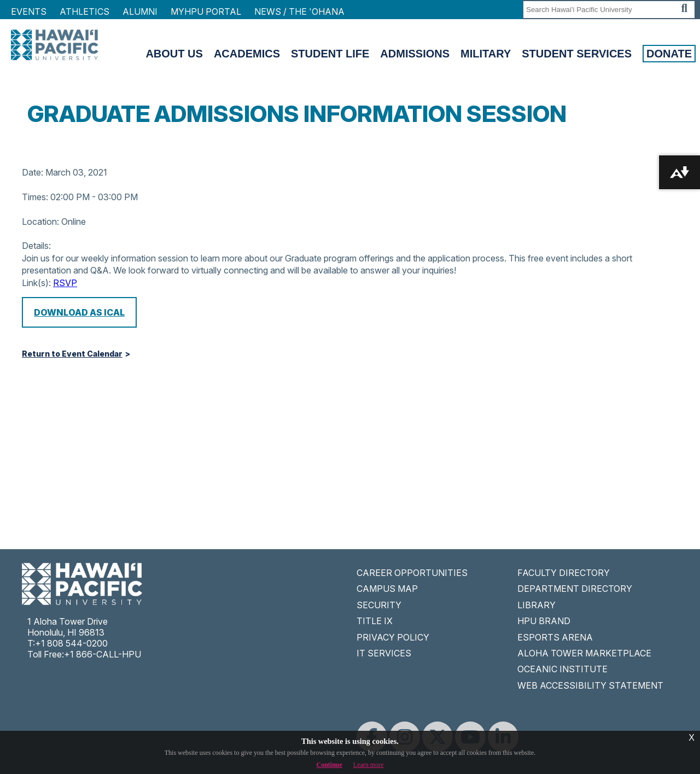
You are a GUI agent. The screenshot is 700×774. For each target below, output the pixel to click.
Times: (35, 197)
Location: (40, 222)
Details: (36, 246)
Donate (669, 54)
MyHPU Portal (206, 11)
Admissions (415, 54)
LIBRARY (536, 605)
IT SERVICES (384, 653)
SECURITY (379, 605)
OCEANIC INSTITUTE (562, 669)
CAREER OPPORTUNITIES (412, 573)
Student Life (330, 54)
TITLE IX (375, 621)
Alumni (140, 11)
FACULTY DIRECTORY (564, 573)
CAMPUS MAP (387, 589)
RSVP (65, 283)
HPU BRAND (544, 621)
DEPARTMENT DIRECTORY (575, 589)
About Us (174, 54)
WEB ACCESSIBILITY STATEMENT (590, 685)
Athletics (84, 11)
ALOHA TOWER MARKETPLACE (584, 653)
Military (486, 54)
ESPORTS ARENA (555, 637)
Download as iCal (79, 312)
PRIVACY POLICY (393, 637)
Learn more (369, 765)
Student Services (577, 54)
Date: (33, 172)
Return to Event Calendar (72, 354)
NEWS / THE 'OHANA (299, 11)
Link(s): (36, 283)
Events (29, 11)
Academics (247, 54)
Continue (329, 765)
